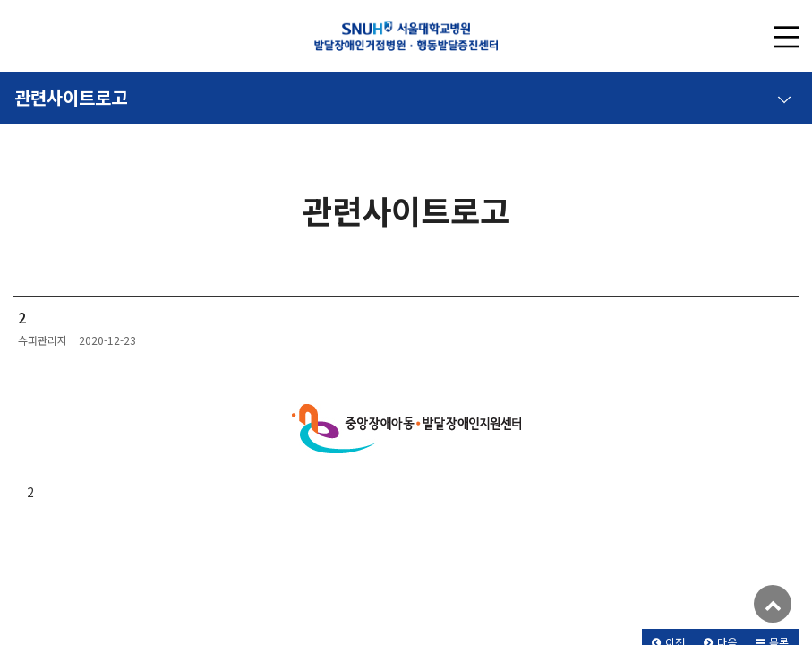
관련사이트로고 (403, 94)
